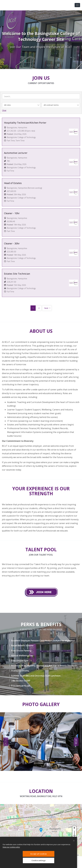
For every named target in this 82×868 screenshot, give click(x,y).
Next (46, 308)
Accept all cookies (39, 854)
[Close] (74, 841)
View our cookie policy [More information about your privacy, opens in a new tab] (11, 847)
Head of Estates (13, 183)
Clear (4, 110)
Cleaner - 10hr (12, 213)
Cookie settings (39, 860)
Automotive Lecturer (16, 153)
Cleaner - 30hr (12, 243)
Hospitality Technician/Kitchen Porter (25, 123)
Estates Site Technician (17, 274)
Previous (6, 742)
